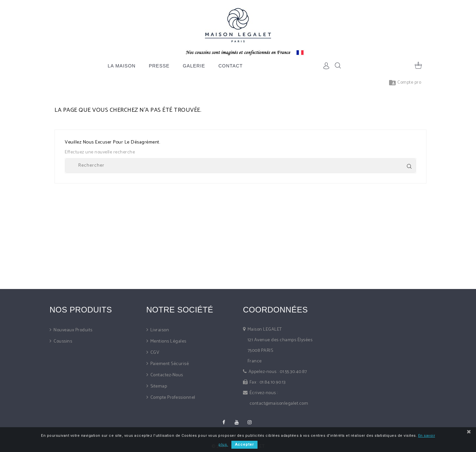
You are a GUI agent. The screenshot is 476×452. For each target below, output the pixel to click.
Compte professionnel (172, 398)
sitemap (158, 386)
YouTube (237, 422)
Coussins (62, 341)
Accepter (244, 445)
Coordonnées (275, 310)
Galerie (194, 66)
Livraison (159, 330)
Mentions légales (168, 341)
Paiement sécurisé (169, 364)
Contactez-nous (166, 375)
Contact (231, 66)
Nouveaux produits (73, 330)
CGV (154, 353)
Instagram (250, 422)
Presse (159, 66)
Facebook (224, 422)
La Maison (122, 66)
